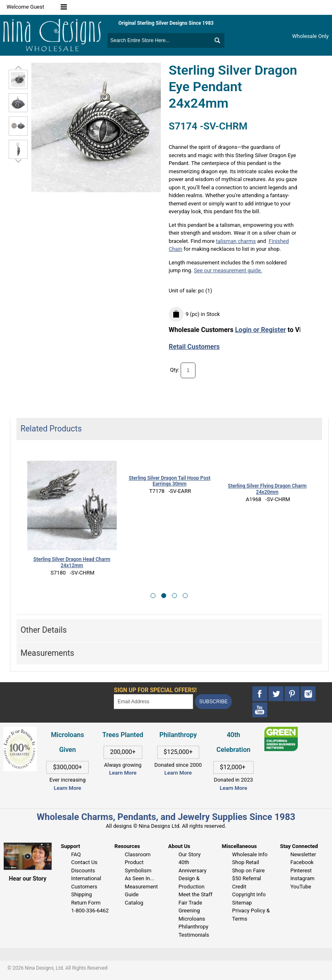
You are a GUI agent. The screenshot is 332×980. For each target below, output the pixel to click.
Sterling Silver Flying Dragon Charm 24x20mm (267, 489)
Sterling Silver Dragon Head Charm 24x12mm (72, 562)
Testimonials (194, 935)
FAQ (76, 854)
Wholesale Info (250, 854)
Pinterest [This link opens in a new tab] (301, 870)
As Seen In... (140, 878)
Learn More (67, 788)
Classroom (138, 854)
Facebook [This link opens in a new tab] (302, 862)
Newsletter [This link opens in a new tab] (303, 854)
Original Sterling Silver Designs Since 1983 (166, 23)
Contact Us (84, 862)
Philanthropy (193, 927)
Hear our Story (28, 879)
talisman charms (236, 241)
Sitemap (242, 903)
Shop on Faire (248, 870)
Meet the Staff (195, 894)
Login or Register (260, 330)
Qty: (175, 370)
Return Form (86, 903)
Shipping (81, 894)
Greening (189, 911)
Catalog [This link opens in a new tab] (134, 903)
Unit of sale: (184, 291)
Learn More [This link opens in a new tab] (123, 773)
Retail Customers (194, 347)
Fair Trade (190, 903)
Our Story (190, 854)
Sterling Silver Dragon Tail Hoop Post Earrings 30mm (170, 481)
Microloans (192, 919)
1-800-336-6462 (90, 911)
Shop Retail (246, 862)
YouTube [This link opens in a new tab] (301, 887)
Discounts (83, 870)
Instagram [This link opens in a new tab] (303, 878)
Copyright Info (249, 894)
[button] (153, 596)
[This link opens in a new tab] (281, 731)
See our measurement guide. (228, 270)
